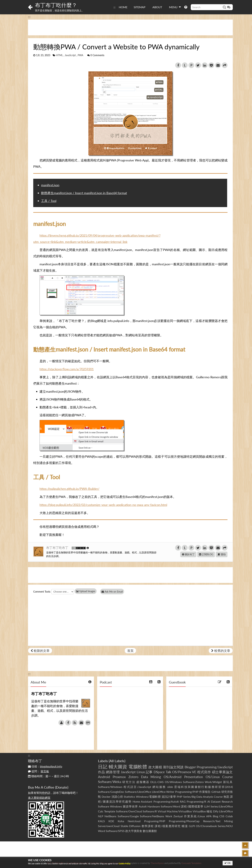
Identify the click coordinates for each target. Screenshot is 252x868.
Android (104, 777)
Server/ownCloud (109, 826)
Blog (216, 816)
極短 (209, 811)
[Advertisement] (130, 27)
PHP (180, 797)
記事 (149, 772)
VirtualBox (199, 811)
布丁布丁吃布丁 (58, 548)
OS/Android (173, 777)
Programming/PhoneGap (184, 821)
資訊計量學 (169, 797)
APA (209, 816)
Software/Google (128, 816)
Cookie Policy (125, 864)
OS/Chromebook (206, 826)
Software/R (150, 811)
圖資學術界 (130, 806)
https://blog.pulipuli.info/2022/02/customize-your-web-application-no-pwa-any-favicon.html (103, 505)
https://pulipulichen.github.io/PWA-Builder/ (69, 489)
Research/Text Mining (218, 821)
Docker (106, 797)
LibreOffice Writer (163, 792)
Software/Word (170, 806)
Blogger (190, 767)
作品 (101, 772)
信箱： (45, 766)
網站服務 (159, 787)
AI (209, 801)
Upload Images (86, 591)
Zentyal (178, 816)
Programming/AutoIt (166, 801)
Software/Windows (110, 787)
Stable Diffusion (131, 826)
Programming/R (196, 801)
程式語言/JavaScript (137, 787)
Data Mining (151, 777)
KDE (111, 821)
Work (169, 816)
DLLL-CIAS (157, 782)
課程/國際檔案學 (192, 806)
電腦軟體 (138, 767)
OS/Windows (173, 782)
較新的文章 (40, 651)
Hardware (154, 806)
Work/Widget (213, 782)
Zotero (133, 777)
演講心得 (117, 797)
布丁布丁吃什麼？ (56, 5)
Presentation (194, 777)
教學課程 (148, 826)
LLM (207, 806)
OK (228, 863)
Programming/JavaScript (215, 767)
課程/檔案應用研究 (168, 826)
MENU (175, 7)
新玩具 (228, 782)
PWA (80, 55)
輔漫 (185, 826)
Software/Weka (110, 782)
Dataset (216, 801)
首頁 (130, 651)
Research (227, 801)
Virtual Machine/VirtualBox (175, 811)
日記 (103, 767)
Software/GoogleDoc (111, 792)
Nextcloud (134, 821)
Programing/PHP (155, 821)
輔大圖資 (118, 767)
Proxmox (119, 777)
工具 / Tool (49, 201)
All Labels (117, 761)
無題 (226, 797)
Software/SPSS (115, 831)
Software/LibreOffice (138, 792)
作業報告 (205, 792)
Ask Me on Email (112, 592)
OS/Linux (213, 777)
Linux (141, 772)
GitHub (216, 792)
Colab (229, 816)
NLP (101, 816)
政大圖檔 (155, 767)
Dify (216, 811)
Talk (169, 772)
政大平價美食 (134, 831)
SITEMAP (140, 7)
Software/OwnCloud (129, 811)
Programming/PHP (187, 792)
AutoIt (143, 806)
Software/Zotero (193, 782)
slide (170, 787)
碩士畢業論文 (223, 772)
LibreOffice (226, 811)
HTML (59, 55)
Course (227, 777)
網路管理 (113, 772)
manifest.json (50, 185)
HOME (123, 7)
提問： (38, 771)
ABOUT (157, 7)
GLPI (192, 826)
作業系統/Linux (194, 816)
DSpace (159, 772)
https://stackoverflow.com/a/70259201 (67, 369)
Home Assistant (142, 801)
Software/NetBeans (152, 816)
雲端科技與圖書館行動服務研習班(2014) (203, 787)
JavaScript (70, 55)
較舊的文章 (221, 651)
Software (104, 806)
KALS (101, 821)
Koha (121, 821)
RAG (183, 801)
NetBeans (110, 816)
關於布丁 (188, 554)
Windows (116, 806)
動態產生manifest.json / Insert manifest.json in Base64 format (84, 193)
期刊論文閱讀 (173, 767)
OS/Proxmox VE (184, 772)
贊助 (222, 554)
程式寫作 (204, 772)
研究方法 (129, 782)
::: (114, 7)
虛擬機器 (143, 782)
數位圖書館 (150, 831)
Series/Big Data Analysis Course (203, 797)
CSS (222, 816)
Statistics (129, 797)
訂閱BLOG (206, 554)
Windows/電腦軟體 (148, 797)
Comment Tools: (42, 592)
